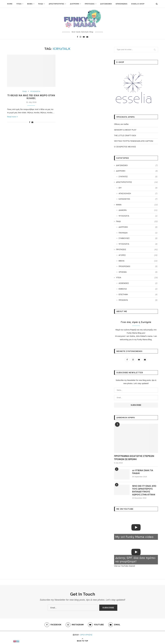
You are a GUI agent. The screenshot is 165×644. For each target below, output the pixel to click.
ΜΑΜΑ (30, 4)
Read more (12, 117)
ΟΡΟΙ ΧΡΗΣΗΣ (86, 635)
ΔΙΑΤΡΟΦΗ (75, 4)
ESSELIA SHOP (138, 4)
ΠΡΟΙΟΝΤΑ (138, 300)
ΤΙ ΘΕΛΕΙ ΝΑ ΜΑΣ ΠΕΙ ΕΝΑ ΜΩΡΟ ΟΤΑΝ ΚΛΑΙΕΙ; (31, 97)
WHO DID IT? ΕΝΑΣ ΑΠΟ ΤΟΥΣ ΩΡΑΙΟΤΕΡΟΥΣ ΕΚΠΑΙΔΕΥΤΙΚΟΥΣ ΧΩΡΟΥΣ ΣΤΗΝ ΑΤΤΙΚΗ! (144, 490)
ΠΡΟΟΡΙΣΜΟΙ (138, 266)
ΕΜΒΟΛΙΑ (138, 289)
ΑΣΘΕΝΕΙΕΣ (138, 283)
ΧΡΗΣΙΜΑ (138, 272)
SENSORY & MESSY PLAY (125, 130)
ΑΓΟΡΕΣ (138, 255)
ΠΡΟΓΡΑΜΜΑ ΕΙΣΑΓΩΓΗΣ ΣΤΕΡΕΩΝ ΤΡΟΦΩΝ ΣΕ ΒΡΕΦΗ (134, 458)
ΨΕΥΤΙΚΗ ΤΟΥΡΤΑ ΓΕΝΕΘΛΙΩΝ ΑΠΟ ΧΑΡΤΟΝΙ (134, 141)
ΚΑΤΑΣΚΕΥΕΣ (138, 199)
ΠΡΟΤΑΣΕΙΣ (90, 4)
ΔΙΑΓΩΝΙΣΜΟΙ (106, 4)
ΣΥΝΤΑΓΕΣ (138, 177)
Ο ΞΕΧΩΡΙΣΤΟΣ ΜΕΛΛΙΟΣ (125, 147)
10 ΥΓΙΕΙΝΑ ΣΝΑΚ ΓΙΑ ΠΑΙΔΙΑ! (143, 472)
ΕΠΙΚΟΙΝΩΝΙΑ (122, 4)
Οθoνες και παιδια (121, 124)
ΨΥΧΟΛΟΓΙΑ (35, 91)
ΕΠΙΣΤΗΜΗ (138, 295)
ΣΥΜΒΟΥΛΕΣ (138, 238)
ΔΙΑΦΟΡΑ (138, 210)
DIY (138, 188)
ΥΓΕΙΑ (19, 4)
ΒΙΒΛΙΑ (138, 261)
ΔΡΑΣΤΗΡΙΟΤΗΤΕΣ (57, 4)
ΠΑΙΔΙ (41, 4)
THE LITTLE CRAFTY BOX (125, 135)
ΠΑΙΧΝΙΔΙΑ (138, 233)
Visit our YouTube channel (125, 566)
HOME (10, 4)
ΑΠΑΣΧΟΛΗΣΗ (138, 194)
